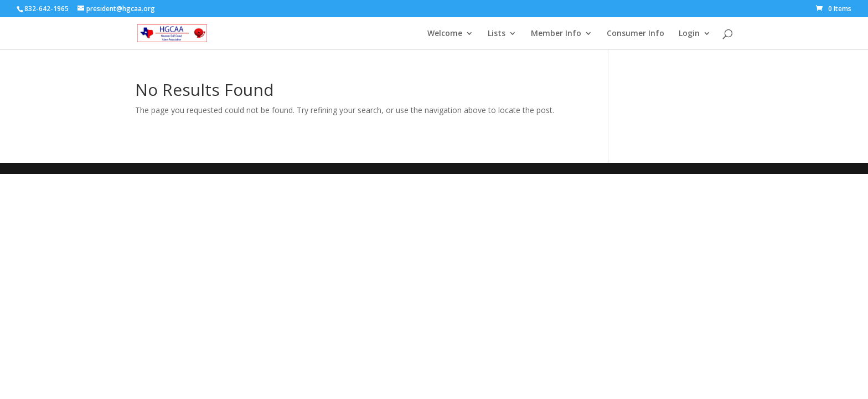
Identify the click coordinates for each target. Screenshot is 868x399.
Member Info (556, 34)
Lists (497, 34)
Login (689, 34)
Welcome (445, 34)
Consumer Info (635, 34)
